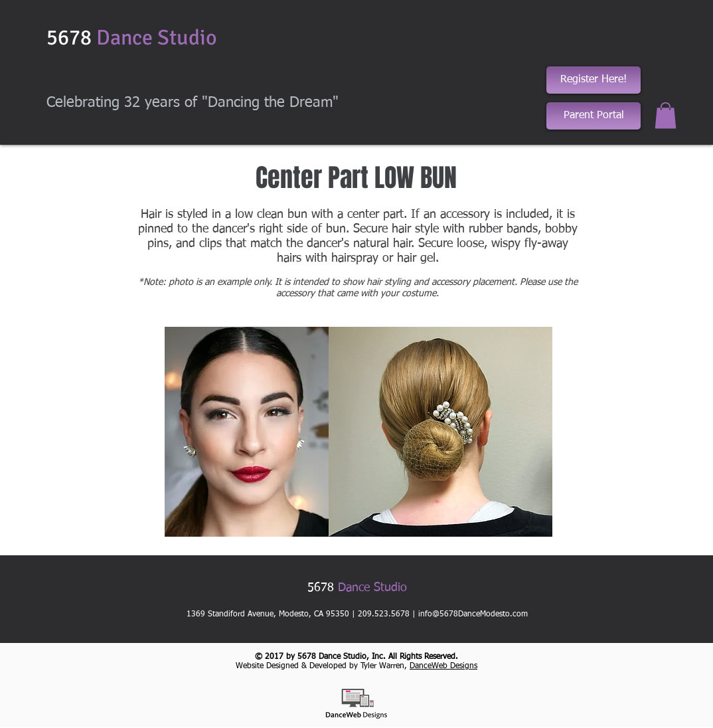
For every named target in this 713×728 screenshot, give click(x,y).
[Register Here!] (594, 80)
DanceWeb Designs (443, 666)
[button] (666, 115)
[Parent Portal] (594, 116)
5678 (132, 38)
